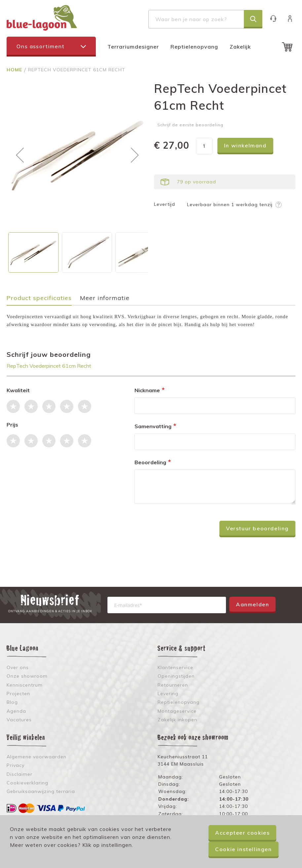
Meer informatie (105, 298)
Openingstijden (176, 676)
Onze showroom (27, 676)
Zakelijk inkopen (177, 720)
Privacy (16, 765)
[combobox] (205, 19)
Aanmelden (252, 604)
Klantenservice (276, 18)
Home (15, 70)
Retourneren (173, 685)
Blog (12, 702)
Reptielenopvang (194, 47)
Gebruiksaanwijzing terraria (41, 791)
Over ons (18, 667)
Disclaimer (19, 774)
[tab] (42, 300)
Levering (168, 694)
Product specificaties (39, 298)
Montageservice (177, 711)
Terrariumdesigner (133, 47)
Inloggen (293, 18)
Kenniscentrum (25, 685)
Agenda (16, 711)
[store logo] (42, 18)
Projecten (18, 694)
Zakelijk (240, 47)
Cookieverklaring (27, 783)
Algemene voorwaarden (37, 757)
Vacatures (19, 720)
